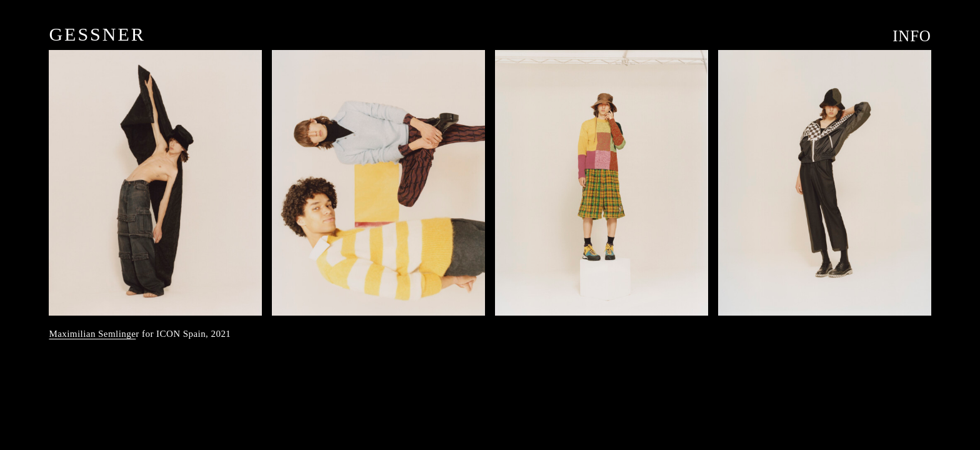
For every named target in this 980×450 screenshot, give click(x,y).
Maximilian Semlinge (92, 334)
